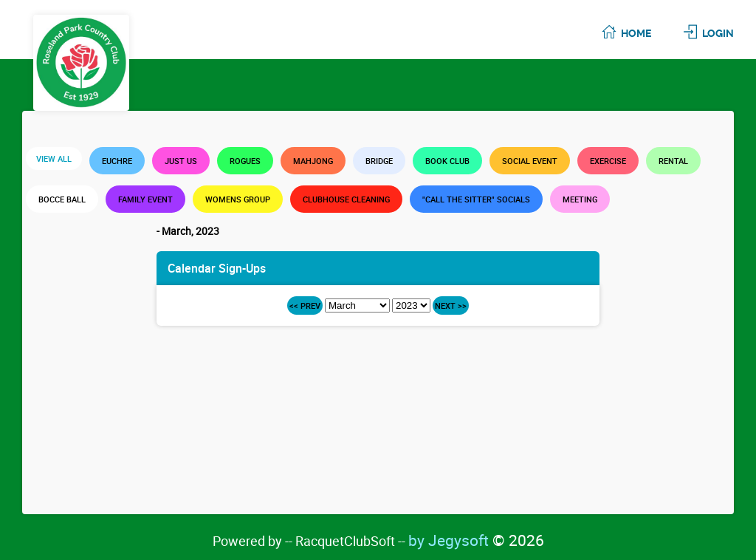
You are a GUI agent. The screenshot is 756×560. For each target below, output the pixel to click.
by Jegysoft (476, 540)
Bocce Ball (62, 199)
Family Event (145, 199)
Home (636, 33)
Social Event (530, 161)
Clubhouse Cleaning (346, 199)
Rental (673, 161)
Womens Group (238, 199)
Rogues (245, 161)
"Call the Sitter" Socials (476, 199)
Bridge (379, 161)
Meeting (580, 199)
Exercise (608, 161)
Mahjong (313, 161)
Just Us (181, 161)
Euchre (117, 161)
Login (718, 33)
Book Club (447, 161)
